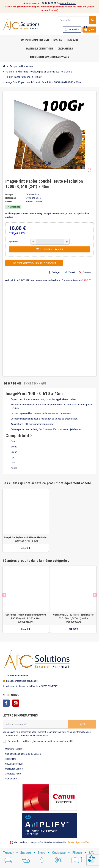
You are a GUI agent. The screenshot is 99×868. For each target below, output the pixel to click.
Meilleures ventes (14, 769)
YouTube (16, 703)
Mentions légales (14, 749)
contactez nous (68, 3)
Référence (11, 198)
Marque (9, 194)
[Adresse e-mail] (35, 724)
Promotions (11, 759)
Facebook (6, 703)
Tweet (70, 272)
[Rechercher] (77, 20)
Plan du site (11, 779)
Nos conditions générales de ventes (23, 754)
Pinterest (85, 272)
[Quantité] (50, 242)
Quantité (13, 242)
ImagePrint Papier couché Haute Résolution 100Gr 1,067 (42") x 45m (26, 539)
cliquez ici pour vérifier (78, 842)
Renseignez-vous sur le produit (34, 263)
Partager (54, 272)
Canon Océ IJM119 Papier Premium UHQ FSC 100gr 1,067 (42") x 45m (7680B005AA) (73, 618)
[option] (26, 520)
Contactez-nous (13, 774)
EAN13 (9, 201)
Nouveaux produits (14, 764)
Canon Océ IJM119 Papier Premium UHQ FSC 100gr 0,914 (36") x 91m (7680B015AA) (26, 618)
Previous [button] (4, 595)
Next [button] (95, 595)
